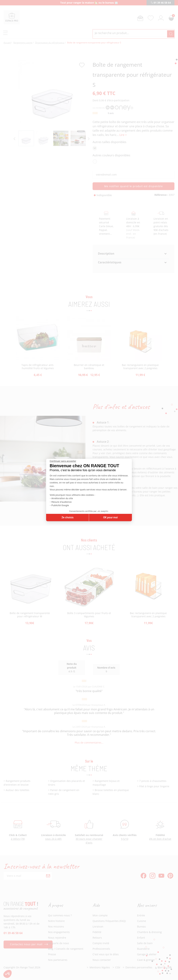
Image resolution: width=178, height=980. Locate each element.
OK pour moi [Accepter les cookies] (111, 518)
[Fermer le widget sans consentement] (63, 461)
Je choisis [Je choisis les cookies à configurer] (68, 518)
